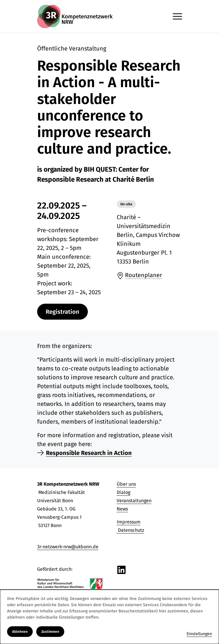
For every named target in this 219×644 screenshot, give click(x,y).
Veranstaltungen (134, 501)
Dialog (124, 492)
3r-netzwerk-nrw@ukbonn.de (68, 547)
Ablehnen (20, 632)
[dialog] (109, 617)
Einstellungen (199, 634)
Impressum (129, 522)
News (122, 509)
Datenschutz (130, 530)
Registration (62, 312)
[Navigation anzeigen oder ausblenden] (177, 16)
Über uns (126, 484)
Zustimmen (50, 632)
